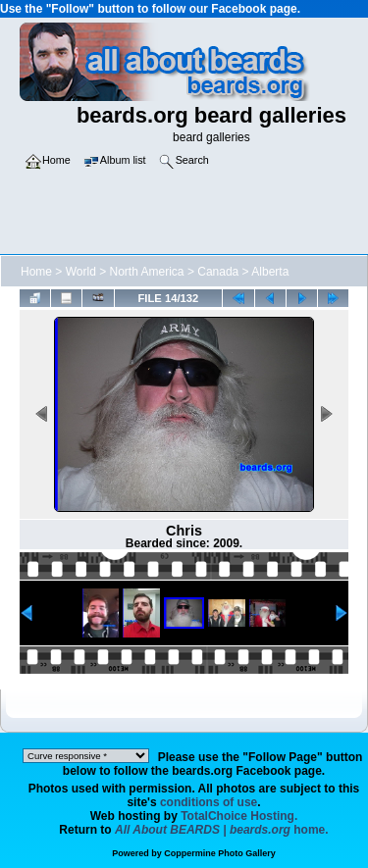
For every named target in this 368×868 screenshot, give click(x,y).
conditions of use (209, 802)
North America (147, 272)
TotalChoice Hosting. (239, 816)
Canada (218, 272)
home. (222, 830)
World (81, 272)
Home (36, 272)
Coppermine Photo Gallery (220, 853)
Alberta (270, 272)
